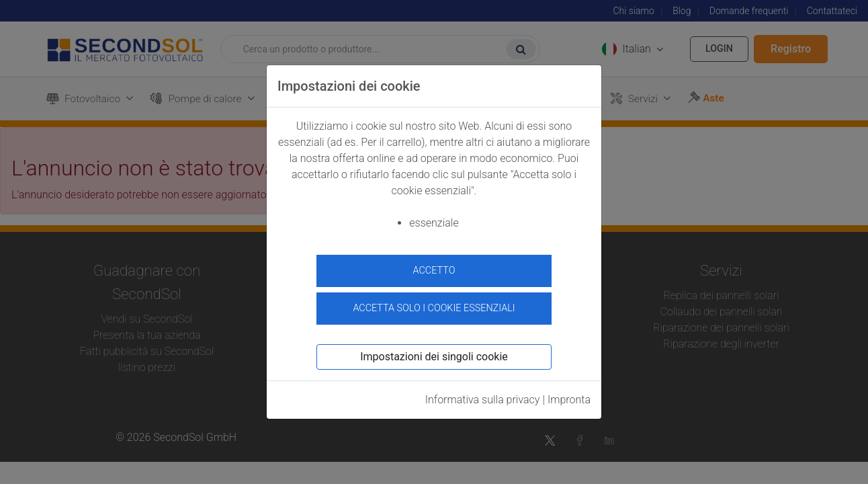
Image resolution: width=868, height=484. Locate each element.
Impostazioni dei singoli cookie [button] (434, 355)
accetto (434, 271)
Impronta (569, 398)
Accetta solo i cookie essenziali (434, 306)
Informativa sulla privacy (483, 398)
